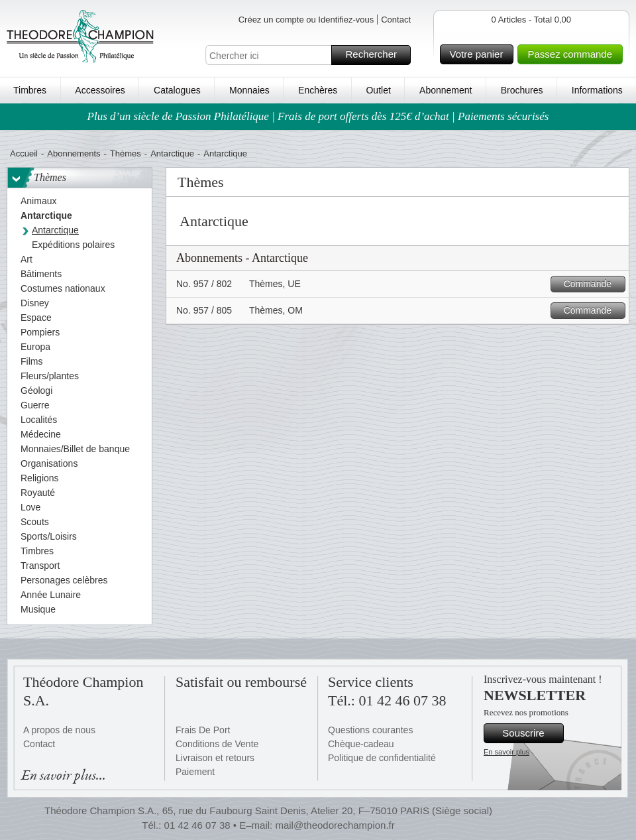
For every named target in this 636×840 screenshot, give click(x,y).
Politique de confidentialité (382, 758)
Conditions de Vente (217, 744)
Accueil (24, 153)
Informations (597, 90)
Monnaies (249, 90)
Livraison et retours (215, 758)
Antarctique (172, 153)
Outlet (378, 90)
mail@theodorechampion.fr (335, 825)
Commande (593, 284)
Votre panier (480, 54)
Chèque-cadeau (361, 744)
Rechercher (376, 55)
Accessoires (100, 90)
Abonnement (446, 90)
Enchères (318, 90)
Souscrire (531, 733)
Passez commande (573, 54)
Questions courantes (370, 730)
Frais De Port (203, 730)
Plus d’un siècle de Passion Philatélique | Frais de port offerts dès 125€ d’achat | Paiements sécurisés (318, 116)
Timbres (30, 90)
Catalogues (177, 90)
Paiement (195, 772)
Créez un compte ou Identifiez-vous (306, 20)
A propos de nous (59, 730)
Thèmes (126, 153)
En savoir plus (506, 752)
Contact (396, 20)
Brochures (522, 90)
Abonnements (74, 153)
